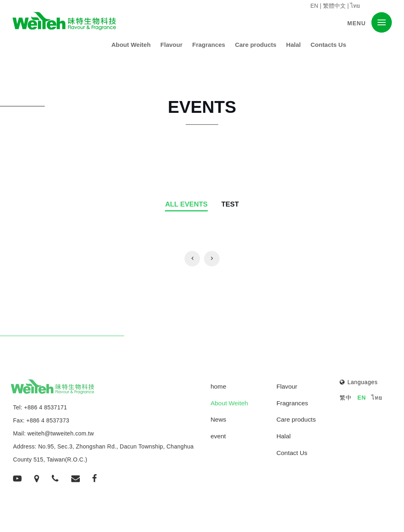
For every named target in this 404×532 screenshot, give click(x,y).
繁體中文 (334, 6)
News (218, 419)
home (218, 386)
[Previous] (192, 259)
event (218, 436)
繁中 (346, 398)
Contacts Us (328, 45)
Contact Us (292, 453)
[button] (382, 22)
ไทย (355, 6)
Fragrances (209, 45)
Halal (294, 45)
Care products (256, 45)
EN (314, 6)
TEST (230, 204)
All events (186, 204)
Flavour (171, 45)
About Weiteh (131, 45)
